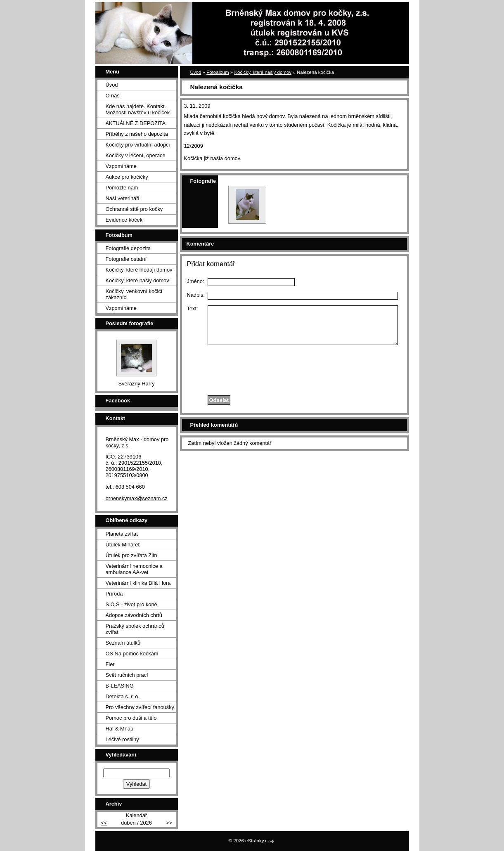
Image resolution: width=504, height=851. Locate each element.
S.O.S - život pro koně (131, 604)
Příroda (114, 594)
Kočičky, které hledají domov (139, 270)
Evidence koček (124, 220)
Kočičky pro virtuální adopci (138, 145)
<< (104, 823)
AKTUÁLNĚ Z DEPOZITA (136, 123)
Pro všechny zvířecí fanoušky (140, 707)
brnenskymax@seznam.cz (137, 498)
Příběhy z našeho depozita (137, 134)
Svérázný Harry (136, 384)
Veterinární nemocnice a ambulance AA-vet (134, 569)
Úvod (196, 72)
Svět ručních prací (127, 675)
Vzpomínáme (121, 166)
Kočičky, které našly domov (263, 72)
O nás (113, 96)
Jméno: (196, 281)
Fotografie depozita (128, 248)
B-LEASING (120, 686)
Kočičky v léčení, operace (136, 155)
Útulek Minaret (123, 545)
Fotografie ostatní (126, 259)
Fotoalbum (218, 72)
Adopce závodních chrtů (134, 615)
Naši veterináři (123, 198)
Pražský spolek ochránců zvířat (135, 629)
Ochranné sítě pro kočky (134, 209)
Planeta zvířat (122, 534)
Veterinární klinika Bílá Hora (138, 583)
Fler (110, 664)
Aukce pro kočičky (127, 177)
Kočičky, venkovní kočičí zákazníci (134, 294)
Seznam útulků (123, 643)
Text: (193, 308)
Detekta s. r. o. (123, 696)
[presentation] (294, 368)
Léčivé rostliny (122, 739)
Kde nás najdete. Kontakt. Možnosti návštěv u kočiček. (138, 109)
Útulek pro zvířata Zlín (131, 555)
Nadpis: (196, 295)
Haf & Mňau (120, 729)
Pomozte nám (122, 188)
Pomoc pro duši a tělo (131, 718)
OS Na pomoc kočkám (132, 654)
